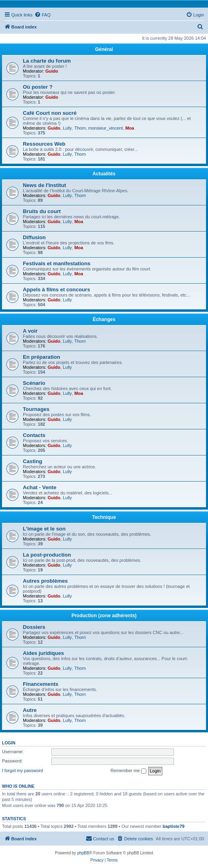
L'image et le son (44, 529)
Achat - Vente (40, 487)
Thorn (80, 128)
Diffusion (34, 237)
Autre (30, 710)
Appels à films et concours (57, 290)
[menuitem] (42, 15)
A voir (30, 331)
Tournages (36, 409)
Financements (41, 684)
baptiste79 (174, 826)
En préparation (41, 357)
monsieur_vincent (105, 128)
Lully (68, 128)
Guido (52, 71)
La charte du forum (47, 61)
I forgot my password (22, 770)
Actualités (104, 174)
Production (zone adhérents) (104, 616)
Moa (130, 128)
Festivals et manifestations (57, 263)
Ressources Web (44, 144)
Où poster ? (38, 87)
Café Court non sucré (50, 113)
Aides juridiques (43, 653)
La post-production (47, 555)
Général (104, 49)
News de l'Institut (44, 185)
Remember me (128, 771)
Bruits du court (42, 211)
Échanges (104, 319)
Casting (32, 461)
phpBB (83, 853)
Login (9, 743)
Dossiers (34, 627)
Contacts (34, 435)
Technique (104, 517)
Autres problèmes (45, 581)
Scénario (34, 383)
